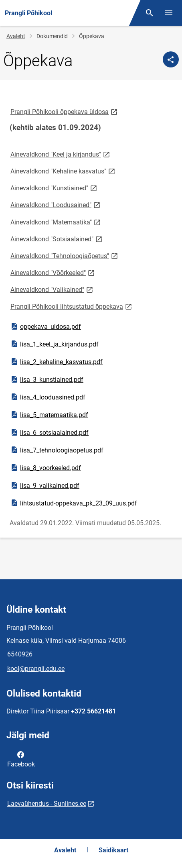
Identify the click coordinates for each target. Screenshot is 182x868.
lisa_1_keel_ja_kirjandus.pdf (54, 344)
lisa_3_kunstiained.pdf (47, 379)
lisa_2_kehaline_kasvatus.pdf (56, 362)
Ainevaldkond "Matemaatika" (56, 222)
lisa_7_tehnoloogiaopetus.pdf (57, 450)
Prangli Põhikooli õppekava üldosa (65, 111)
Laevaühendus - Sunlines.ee (47, 804)
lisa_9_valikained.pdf (45, 485)
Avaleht (16, 36)
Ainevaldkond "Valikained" (52, 289)
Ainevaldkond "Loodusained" (56, 205)
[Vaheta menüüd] (169, 13)
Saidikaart (113, 850)
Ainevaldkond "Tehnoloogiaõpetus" (65, 256)
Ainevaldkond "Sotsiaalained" (57, 239)
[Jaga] (171, 59)
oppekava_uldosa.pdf (45, 326)
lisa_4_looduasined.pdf (48, 397)
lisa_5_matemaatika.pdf (49, 415)
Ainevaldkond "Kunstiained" (54, 188)
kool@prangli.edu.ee (36, 669)
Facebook (21, 759)
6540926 (20, 654)
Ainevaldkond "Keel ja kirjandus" (61, 154)
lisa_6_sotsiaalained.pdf (49, 432)
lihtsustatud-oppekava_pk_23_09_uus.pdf (74, 503)
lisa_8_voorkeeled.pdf (45, 468)
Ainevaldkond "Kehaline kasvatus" (63, 171)
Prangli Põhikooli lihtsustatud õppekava (72, 306)
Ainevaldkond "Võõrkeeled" (53, 272)
